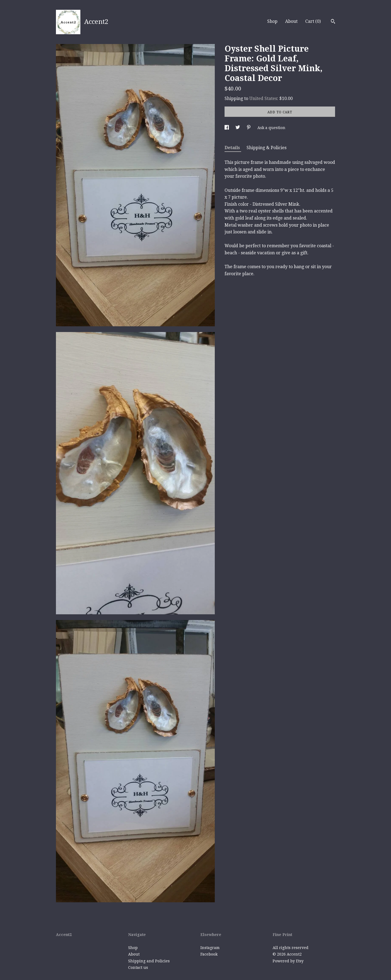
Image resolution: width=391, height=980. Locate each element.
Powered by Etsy (288, 961)
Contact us (138, 968)
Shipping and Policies (149, 961)
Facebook (209, 954)
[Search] (333, 22)
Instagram (210, 948)
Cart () (313, 21)
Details (233, 148)
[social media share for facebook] (227, 128)
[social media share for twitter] (238, 128)
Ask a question (271, 128)
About (291, 21)
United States (263, 98)
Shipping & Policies (267, 148)
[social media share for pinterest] (249, 128)
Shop (272, 21)
